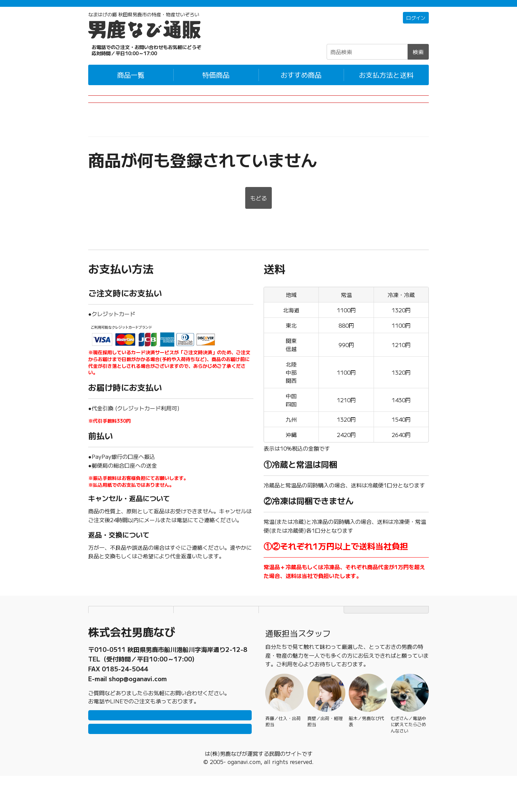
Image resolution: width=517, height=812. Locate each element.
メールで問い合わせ (170, 761)
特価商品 (216, 84)
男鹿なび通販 (105, 140)
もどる (258, 216)
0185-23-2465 (125, 681)
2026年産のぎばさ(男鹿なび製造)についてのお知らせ (258, 112)
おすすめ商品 (301, 84)
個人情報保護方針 (216, 628)
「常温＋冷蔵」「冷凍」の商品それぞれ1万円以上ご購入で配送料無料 (259, 8)
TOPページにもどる (386, 628)
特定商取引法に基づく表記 (301, 628)
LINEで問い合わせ (170, 741)
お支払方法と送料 (386, 84)
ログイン (414, 27)
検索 (418, 61)
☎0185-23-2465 (132, 59)
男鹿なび (205, 790)
